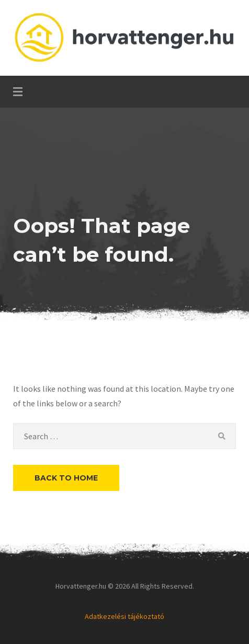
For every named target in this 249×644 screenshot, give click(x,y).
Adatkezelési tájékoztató (124, 616)
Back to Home (66, 478)
